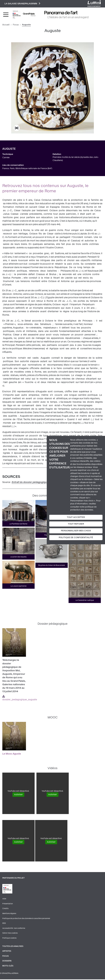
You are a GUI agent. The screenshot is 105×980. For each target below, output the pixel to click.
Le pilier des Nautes (18, 557)
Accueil (6, 25)
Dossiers (7, 962)
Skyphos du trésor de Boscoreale (52, 565)
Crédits (5, 909)
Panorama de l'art (61, 13)
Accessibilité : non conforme (14, 929)
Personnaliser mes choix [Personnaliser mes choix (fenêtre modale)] (76, 531)
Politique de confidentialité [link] (76, 537)
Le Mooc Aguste (12, 754)
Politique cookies (9, 938)
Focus (16, 25)
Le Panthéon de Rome (18, 524)
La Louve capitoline (18, 586)
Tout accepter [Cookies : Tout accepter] (76, 517)
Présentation (8, 904)
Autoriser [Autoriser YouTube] (18, 795)
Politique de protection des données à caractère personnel (26, 919)
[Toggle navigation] (6, 15)
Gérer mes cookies (10, 933)
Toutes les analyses (13, 947)
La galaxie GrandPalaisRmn (23, 4)
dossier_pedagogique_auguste (20, 698)
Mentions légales (9, 914)
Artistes (7, 952)
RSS (4, 924)
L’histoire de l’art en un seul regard (68, 17)
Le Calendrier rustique (85, 601)
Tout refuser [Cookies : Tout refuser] (76, 524)
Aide (4, 899)
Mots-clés (8, 966)
